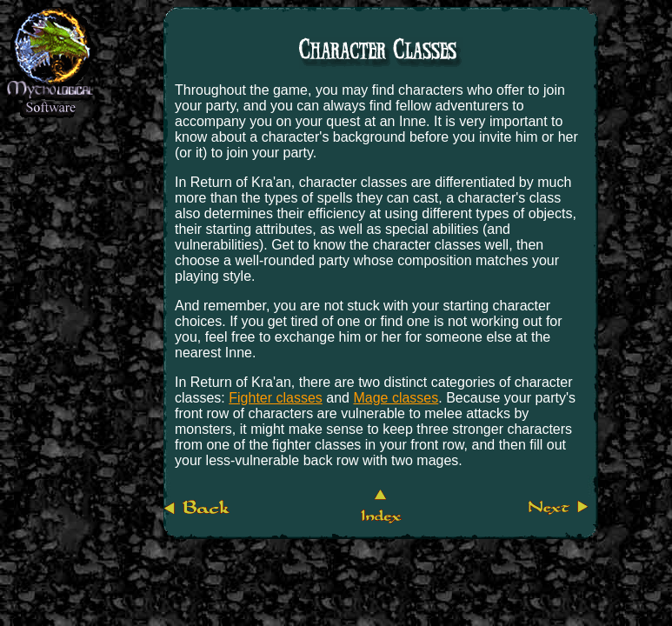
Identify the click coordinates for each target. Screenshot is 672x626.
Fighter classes (276, 398)
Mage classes (396, 398)
